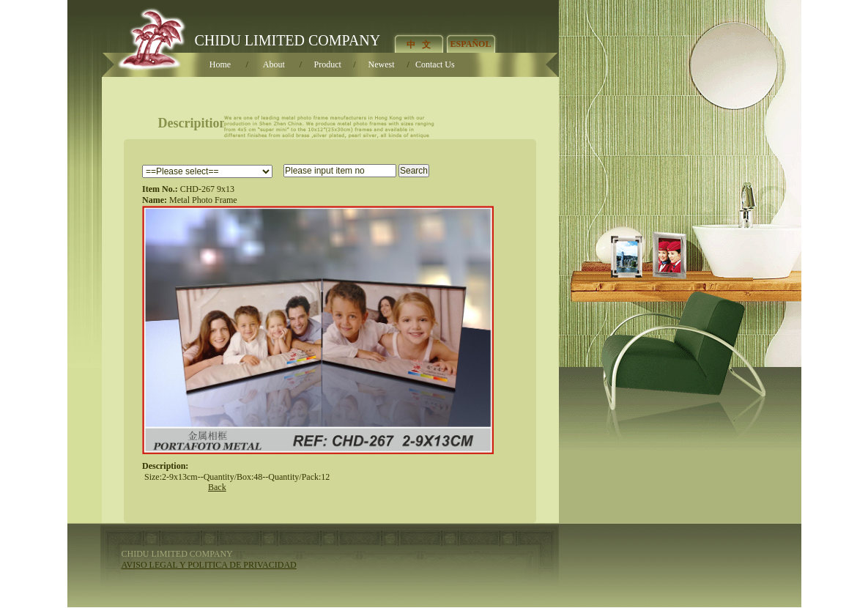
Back (217, 487)
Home (220, 64)
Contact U (435, 64)
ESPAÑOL (471, 44)
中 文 (419, 45)
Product (328, 64)
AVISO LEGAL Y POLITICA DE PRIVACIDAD (209, 565)
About (274, 64)
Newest (382, 64)
